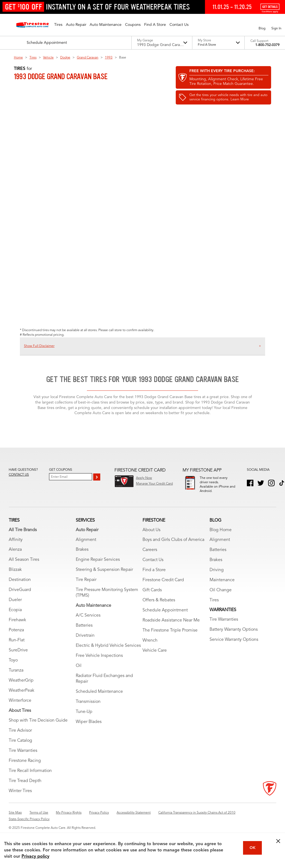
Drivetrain (85, 642)
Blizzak (15, 576)
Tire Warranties (23, 757)
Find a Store (154, 576)
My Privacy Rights (69, 819)
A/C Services (88, 621)
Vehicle (48, 58)
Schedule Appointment (165, 616)
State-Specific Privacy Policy (29, 825)
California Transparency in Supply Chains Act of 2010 (197, 819)
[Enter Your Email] (71, 477)
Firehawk (17, 626)
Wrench (150, 647)
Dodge (65, 58)
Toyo (13, 666)
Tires (33, 58)
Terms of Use (39, 819)
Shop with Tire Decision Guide (38, 727)
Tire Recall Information (30, 777)
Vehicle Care (155, 657)
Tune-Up (84, 718)
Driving (217, 576)
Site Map (15, 819)
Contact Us (153, 566)
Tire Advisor (20, 737)
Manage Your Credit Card (154, 484)
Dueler (15, 606)
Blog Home (221, 536)
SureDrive (18, 656)
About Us (151, 536)
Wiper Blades (89, 728)
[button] (58, 25)
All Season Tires (24, 566)
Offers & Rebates (159, 606)
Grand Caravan (88, 58)
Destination (20, 586)
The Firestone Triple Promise (170, 636)
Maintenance (222, 586)
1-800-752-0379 (267, 45)
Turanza (16, 676)
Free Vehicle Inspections (99, 662)
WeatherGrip (21, 687)
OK (253, 848)
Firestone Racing (25, 767)
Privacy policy (35, 857)
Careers (150, 556)
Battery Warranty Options (234, 636)
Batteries (84, 632)
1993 (109, 58)
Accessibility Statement (134, 819)
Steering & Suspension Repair (104, 576)
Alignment (86, 546)
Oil (79, 672)
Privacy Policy (99, 819)
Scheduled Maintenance (99, 698)
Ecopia (15, 616)
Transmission (88, 708)
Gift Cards (152, 596)
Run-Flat (17, 646)
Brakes (82, 556)
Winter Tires (20, 797)
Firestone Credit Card (163, 586)
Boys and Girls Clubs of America (173, 546)
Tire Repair (86, 586)
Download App (211, 498)
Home (18, 58)
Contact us (19, 475)
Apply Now (144, 478)
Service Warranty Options (234, 646)
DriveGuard (20, 596)
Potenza (16, 636)
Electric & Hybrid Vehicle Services (108, 652)
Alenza (15, 556)
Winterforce (20, 707)
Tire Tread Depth (25, 787)
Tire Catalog (20, 747)
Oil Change (221, 596)
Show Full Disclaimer (39, 346)
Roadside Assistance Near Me (171, 626)
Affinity (16, 546)
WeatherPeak (22, 697)
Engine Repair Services (98, 566)
